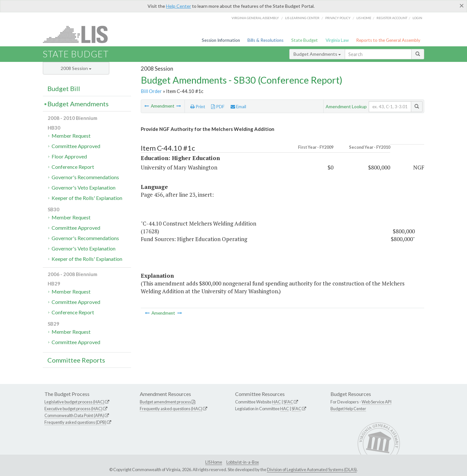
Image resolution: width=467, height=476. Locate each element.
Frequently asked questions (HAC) (171, 409)
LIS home (364, 18)
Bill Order (151, 91)
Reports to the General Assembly (388, 40)
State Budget (305, 40)
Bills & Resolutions (265, 40)
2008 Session (76, 68)
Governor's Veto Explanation (84, 187)
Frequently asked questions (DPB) (75, 422)
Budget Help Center (348, 409)
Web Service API (377, 402)
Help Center (179, 6)
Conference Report (73, 167)
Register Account (392, 18)
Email (238, 107)
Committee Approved (76, 146)
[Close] (462, 6)
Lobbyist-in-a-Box (243, 462)
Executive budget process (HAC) (73, 409)
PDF (218, 107)
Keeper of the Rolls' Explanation (87, 198)
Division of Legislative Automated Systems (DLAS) (312, 470)
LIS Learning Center (302, 18)
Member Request (71, 136)
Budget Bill (64, 88)
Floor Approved (69, 156)
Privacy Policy (338, 18)
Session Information (221, 40)
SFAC (288, 402)
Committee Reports (76, 360)
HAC (276, 402)
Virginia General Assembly (255, 18)
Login (417, 18)
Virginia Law (337, 40)
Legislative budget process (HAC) (74, 402)
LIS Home (214, 462)
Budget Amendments (317, 54)
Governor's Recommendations (85, 177)
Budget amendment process (165, 402)
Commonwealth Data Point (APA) (74, 415)
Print (198, 107)
